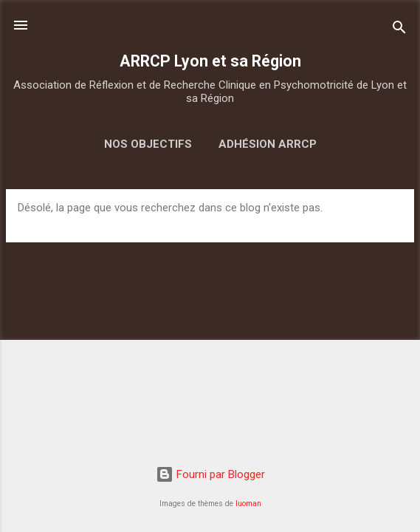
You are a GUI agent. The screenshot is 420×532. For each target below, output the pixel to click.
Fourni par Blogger (210, 474)
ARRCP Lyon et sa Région (210, 61)
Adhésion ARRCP (268, 144)
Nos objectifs (148, 144)
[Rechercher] (399, 30)
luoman (248, 504)
